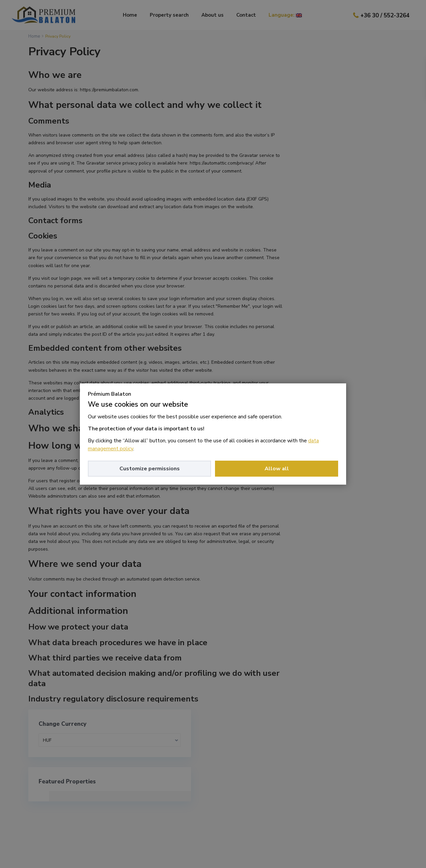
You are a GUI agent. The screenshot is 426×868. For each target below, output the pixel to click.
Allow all (277, 469)
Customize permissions (150, 469)
